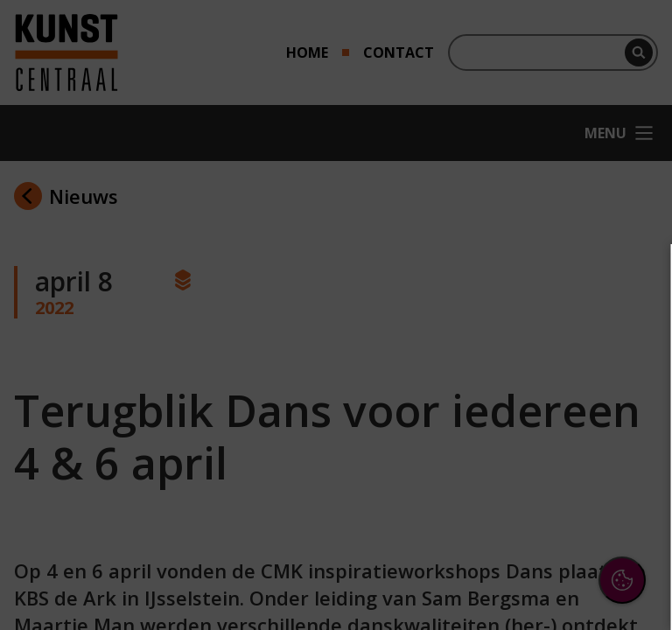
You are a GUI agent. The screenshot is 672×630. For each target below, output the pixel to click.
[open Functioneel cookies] (630, 416)
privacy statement (467, 358)
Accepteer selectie (523, 583)
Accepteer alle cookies (524, 532)
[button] (506, 414)
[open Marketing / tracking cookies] (630, 469)
